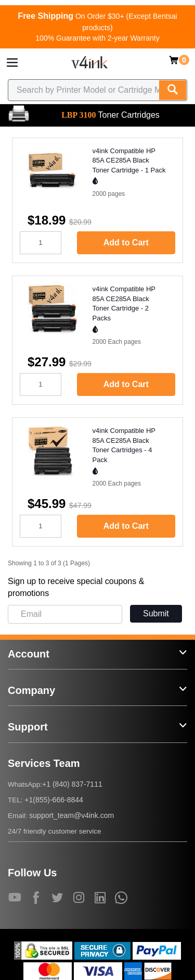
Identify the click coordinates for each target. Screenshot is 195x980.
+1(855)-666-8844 (54, 800)
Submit (156, 613)
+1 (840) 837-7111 (72, 784)
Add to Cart (126, 243)
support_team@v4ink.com (71, 815)
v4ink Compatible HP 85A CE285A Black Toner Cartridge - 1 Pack (129, 160)
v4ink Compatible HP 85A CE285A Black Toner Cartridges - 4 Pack (124, 445)
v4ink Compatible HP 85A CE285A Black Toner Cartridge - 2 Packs (124, 303)
